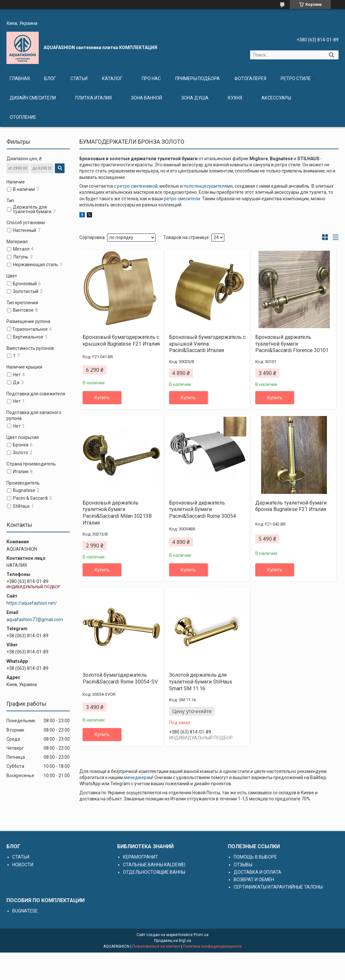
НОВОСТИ (23, 865)
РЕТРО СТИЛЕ (296, 78)
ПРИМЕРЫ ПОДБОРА (198, 78)
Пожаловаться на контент (156, 946)
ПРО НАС (151, 78)
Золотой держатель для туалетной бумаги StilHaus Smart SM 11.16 (201, 682)
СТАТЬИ (79, 78)
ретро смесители (182, 199)
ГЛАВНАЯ (20, 78)
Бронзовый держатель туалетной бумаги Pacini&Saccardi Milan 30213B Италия (117, 513)
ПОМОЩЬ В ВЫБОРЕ (255, 857)
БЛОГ (50, 78)
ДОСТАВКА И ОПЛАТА (258, 872)
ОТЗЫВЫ (243, 865)
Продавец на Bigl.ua (172, 941)
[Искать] (331, 55)
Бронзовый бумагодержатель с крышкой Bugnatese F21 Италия (121, 340)
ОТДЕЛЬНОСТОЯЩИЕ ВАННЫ (154, 872)
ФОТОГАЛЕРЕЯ (250, 78)
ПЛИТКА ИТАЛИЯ (93, 98)
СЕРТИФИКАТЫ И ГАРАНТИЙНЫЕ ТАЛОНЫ (278, 887)
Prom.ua (201, 935)
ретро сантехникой (137, 186)
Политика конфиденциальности (212, 946)
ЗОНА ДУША (195, 98)
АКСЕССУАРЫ (276, 98)
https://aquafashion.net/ (32, 603)
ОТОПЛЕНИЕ (23, 117)
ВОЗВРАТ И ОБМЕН (254, 880)
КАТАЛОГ (112, 78)
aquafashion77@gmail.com (35, 620)
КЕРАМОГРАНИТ (141, 857)
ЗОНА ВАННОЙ (147, 98)
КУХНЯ (235, 98)
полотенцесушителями (208, 186)
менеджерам (138, 777)
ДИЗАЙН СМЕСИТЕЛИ (33, 98)
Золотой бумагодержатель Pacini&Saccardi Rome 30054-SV (120, 678)
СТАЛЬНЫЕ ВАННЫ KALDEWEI (154, 865)
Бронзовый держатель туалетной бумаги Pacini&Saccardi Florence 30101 (292, 344)
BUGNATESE (25, 911)
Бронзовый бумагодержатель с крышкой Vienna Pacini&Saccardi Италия (207, 344)
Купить (102, 398)
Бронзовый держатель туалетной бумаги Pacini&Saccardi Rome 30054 (203, 510)
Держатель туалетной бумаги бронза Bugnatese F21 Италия (291, 506)
